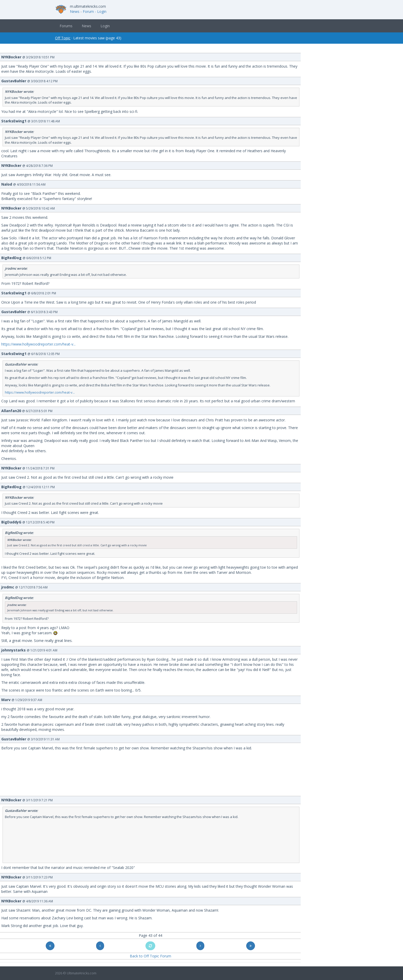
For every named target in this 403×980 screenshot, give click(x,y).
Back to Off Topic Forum (150, 956)
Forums (66, 26)
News (75, 11)
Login (105, 26)
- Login (101, 11)
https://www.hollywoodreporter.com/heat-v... (38, 344)
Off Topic (63, 38)
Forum (88, 11)
